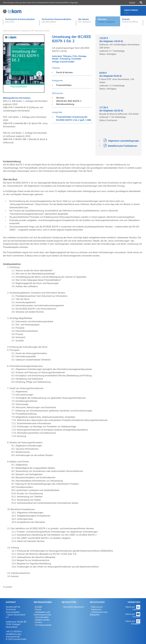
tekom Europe (8, 2)
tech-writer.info (29, 2)
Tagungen (74, 2)
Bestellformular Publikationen (120, 146)
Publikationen (26, 31)
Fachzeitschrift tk (62, 2)
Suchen (141, 3)
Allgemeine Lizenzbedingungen (121, 141)
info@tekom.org (13, 634)
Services (15, 31)
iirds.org (18, 2)
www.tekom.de (13, 637)
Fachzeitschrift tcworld (45, 2)
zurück (9, 587)
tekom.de (7, 31)
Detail (47, 31)
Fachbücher (38, 31)
